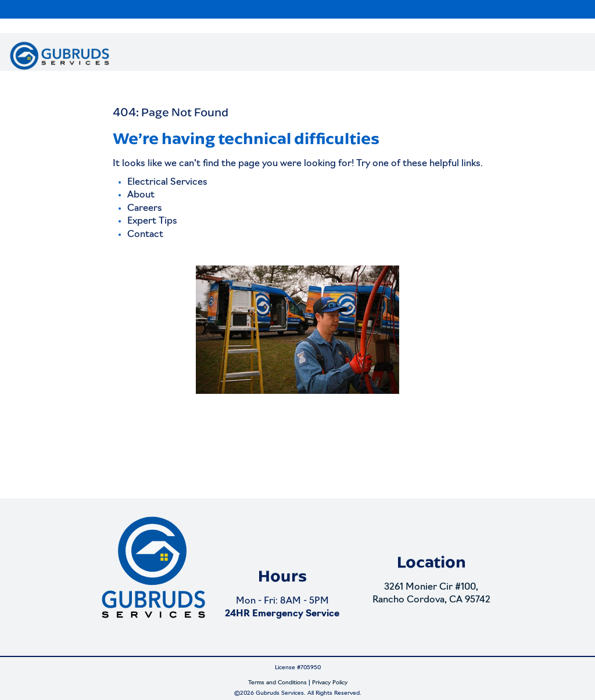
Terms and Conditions (277, 683)
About (141, 195)
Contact (145, 235)
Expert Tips (152, 221)
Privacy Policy (330, 683)
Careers (145, 209)
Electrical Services (167, 182)
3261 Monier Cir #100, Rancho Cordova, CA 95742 (431, 594)
